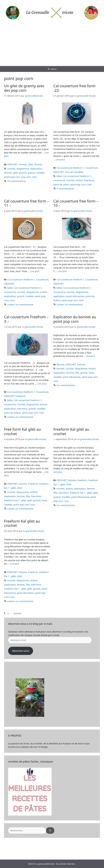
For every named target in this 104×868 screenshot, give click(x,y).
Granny (38, 164)
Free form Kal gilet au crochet (22, 431)
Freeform (21, 396)
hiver (91, 373)
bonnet (60, 368)
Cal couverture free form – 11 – (26, 203)
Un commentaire (66, 385)
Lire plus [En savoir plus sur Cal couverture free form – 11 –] (35, 271)
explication (36, 169)
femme (8, 173)
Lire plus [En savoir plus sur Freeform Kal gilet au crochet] (58, 472)
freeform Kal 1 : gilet (15, 500)
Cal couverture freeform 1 (70, 168)
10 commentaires (17, 181)
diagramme (23, 169)
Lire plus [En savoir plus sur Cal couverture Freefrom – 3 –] (42, 384)
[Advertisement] (52, 46)
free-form (89, 180)
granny (23, 173)
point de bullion (13, 413)
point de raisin (61, 184)
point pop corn (12, 177)
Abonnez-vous (21, 651)
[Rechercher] (50, 830)
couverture (59, 180)
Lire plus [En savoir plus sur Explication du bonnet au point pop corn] (90, 356)
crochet (11, 169)
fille (77, 373)
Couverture (92, 168)
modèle (40, 173)
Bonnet (60, 364)
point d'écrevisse (75, 296)
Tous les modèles (74, 172)
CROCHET (12, 164)
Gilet (31, 164)
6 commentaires (65, 189)
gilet (15, 173)
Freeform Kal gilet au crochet (71, 431)
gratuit (31, 173)
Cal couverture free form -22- (74, 88)
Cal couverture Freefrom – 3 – (26, 319)
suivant (16, 613)
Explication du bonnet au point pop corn (75, 319)
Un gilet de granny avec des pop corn (24, 88)
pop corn (26, 177)
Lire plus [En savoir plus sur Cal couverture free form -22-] (60, 159)
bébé (59, 176)
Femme (23, 164)
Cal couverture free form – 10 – (76, 203)
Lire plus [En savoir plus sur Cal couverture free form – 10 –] (62, 271)
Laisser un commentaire (20, 304)
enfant (79, 180)
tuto (34, 177)
